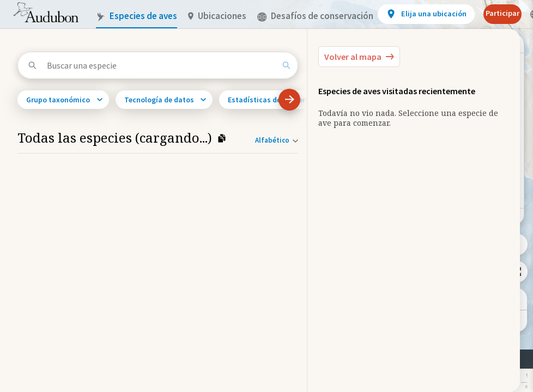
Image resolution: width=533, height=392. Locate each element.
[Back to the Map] (359, 57)
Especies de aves (137, 16)
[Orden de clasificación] (274, 140)
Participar (502, 13)
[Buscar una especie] (161, 65)
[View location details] (426, 14)
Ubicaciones (217, 16)
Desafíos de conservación (315, 16)
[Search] (286, 65)
